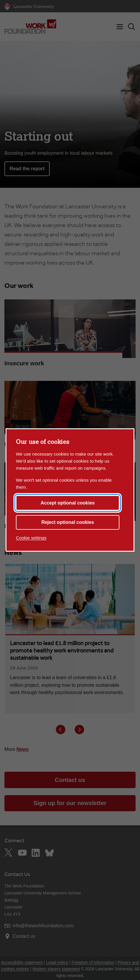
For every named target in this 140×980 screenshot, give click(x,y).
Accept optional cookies (68, 503)
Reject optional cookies (68, 522)
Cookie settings (31, 538)
